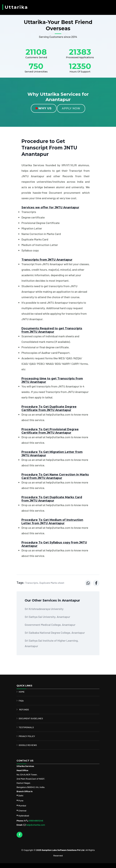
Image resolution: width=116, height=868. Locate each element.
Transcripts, (32, 583)
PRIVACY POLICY (27, 736)
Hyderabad (24, 816)
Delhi (21, 795)
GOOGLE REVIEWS (28, 745)
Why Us (44, 108)
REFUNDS (24, 709)
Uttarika (16, 7)
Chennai (22, 811)
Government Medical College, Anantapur (50, 625)
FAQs (21, 701)
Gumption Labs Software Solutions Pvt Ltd (63, 850)
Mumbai (22, 806)
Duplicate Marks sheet (52, 583)
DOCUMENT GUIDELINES (31, 718)
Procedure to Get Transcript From (49, 148)
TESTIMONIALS (26, 727)
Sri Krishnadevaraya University (44, 609)
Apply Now (71, 108)
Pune (21, 800)
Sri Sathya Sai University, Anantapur (47, 617)
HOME (22, 692)
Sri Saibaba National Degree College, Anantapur (55, 633)
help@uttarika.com (36, 825)
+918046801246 (36, 821)
